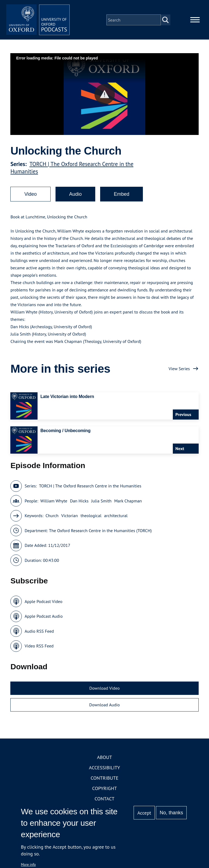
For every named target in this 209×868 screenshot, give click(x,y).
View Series (179, 369)
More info (28, 864)
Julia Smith (101, 502)
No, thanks (171, 813)
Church (52, 517)
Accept (144, 813)
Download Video (104, 689)
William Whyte (54, 502)
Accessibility (104, 768)
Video (30, 195)
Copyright (105, 789)
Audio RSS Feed (39, 632)
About (104, 758)
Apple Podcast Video (43, 602)
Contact (105, 799)
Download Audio (104, 706)
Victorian (70, 517)
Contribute (104, 779)
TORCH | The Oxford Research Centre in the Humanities (90, 487)
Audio (75, 195)
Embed (122, 195)
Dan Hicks (79, 502)
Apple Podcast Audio (44, 617)
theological (91, 517)
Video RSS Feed (39, 647)
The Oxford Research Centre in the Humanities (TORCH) (100, 531)
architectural (116, 517)
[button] (105, 95)
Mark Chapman (128, 502)
